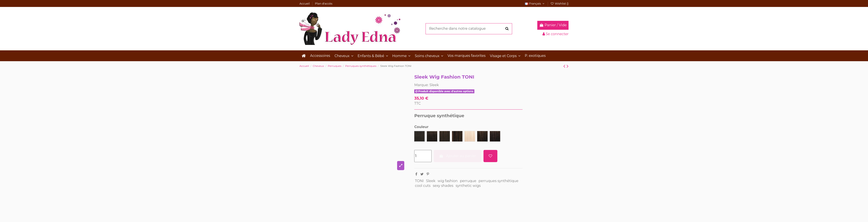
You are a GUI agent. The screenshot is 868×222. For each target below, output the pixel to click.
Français (535, 3)
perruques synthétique (498, 181)
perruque (468, 181)
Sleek (434, 85)
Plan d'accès (324, 3)
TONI (419, 181)
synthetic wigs (468, 186)
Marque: (421, 85)
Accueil (305, 3)
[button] (344, 56)
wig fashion (448, 181)
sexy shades (443, 186)
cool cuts (423, 186)
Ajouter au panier (458, 156)
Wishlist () (559, 3)
